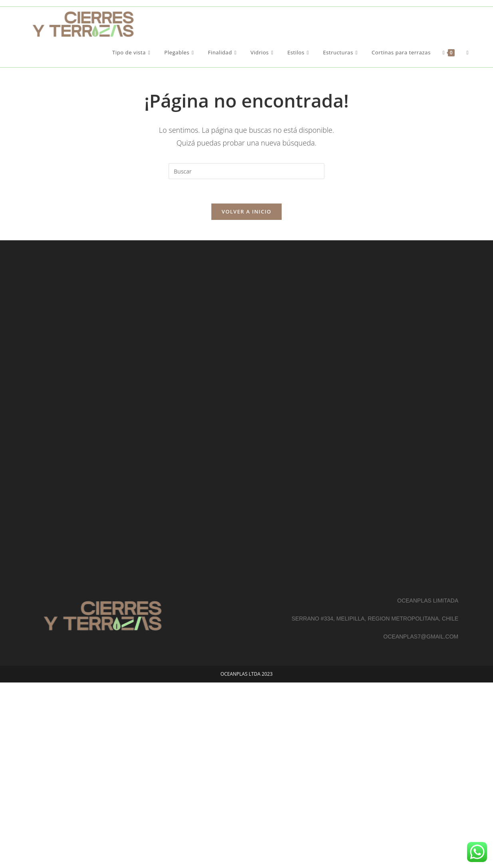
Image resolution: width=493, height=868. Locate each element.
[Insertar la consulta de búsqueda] (246, 171)
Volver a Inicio (246, 212)
